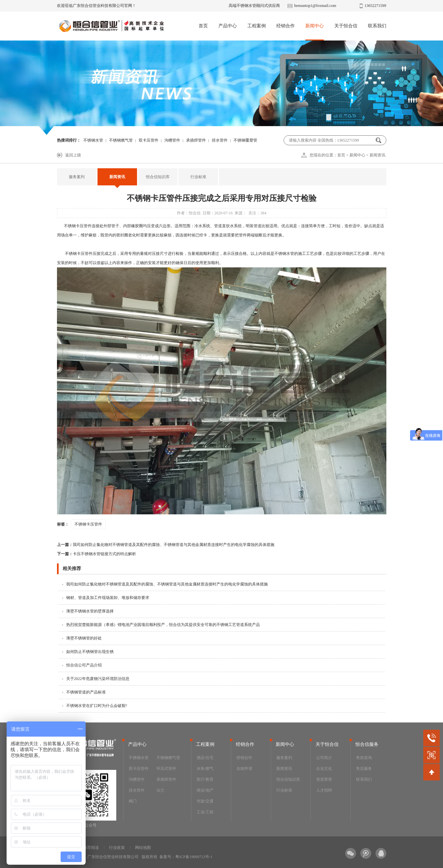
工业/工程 (205, 812)
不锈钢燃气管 (121, 140)
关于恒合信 (346, 26)
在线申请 (244, 769)
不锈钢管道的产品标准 (86, 692)
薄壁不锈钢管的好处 (84, 638)
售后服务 (364, 769)
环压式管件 (166, 769)
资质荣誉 (324, 779)
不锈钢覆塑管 (245, 140)
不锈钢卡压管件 (78, 226)
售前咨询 (364, 758)
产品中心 (228, 26)
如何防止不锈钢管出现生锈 (90, 652)
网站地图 (143, 848)
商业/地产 (205, 790)
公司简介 (324, 758)
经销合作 (286, 26)
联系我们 (377, 26)
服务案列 (77, 177)
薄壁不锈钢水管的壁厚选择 (90, 611)
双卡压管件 (149, 140)
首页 (203, 26)
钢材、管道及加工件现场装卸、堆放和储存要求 (108, 598)
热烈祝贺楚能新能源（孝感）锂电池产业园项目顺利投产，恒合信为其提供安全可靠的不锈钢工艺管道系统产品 (163, 625)
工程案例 (257, 26)
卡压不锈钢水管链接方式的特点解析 (97, 554)
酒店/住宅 (205, 758)
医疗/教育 (205, 779)
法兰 (160, 790)
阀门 (133, 801)
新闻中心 (315, 26)
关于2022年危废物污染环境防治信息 (98, 679)
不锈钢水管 (93, 140)
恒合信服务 (367, 744)
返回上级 (73, 155)
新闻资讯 (377, 155)
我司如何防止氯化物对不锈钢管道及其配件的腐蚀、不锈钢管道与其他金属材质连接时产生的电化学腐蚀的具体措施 (166, 545)
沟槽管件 (172, 140)
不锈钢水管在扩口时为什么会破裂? (97, 706)
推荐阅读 (91, 848)
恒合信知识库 (158, 177)
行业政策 (117, 848)
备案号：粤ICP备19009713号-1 (186, 857)
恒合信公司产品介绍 (84, 665)
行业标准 (198, 177)
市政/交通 (205, 801)
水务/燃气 (205, 769)
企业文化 (324, 769)
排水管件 (220, 140)
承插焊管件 (196, 140)
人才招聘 (324, 790)
